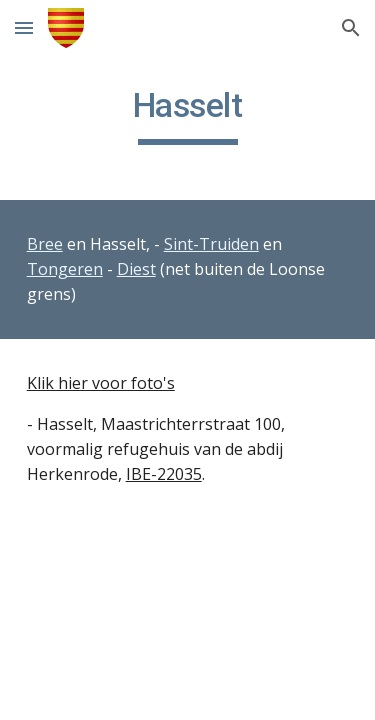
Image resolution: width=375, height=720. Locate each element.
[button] (24, 27)
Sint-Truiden (211, 244)
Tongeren (65, 269)
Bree (45, 244)
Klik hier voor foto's (101, 383)
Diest (136, 269)
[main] (188, 115)
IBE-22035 (164, 474)
